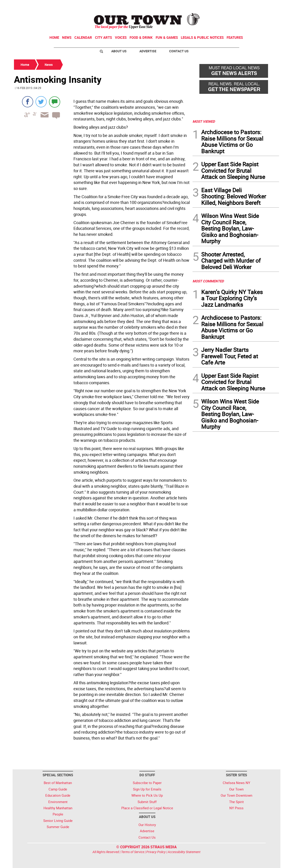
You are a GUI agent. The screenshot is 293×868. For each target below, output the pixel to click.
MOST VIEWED (204, 121)
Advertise (148, 51)
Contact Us (179, 51)
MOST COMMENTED (208, 281)
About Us (119, 51)
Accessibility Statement (184, 852)
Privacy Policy (156, 852)
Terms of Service (133, 852)
